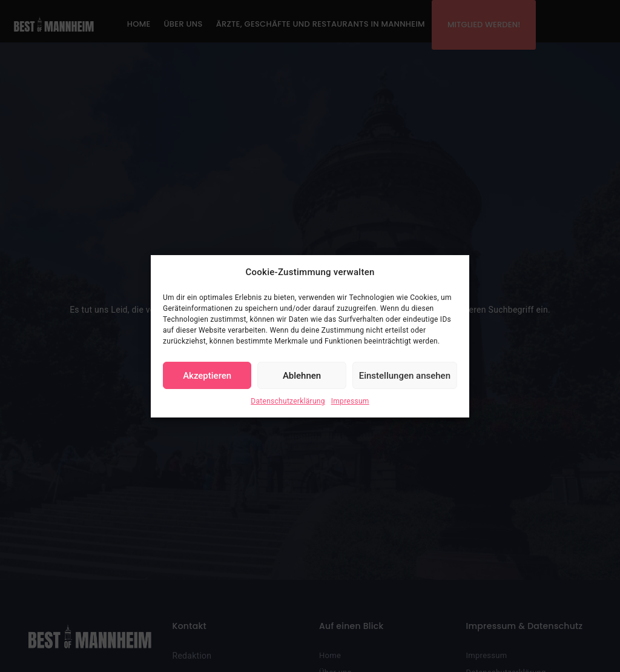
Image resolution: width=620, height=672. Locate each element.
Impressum (350, 401)
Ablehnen (302, 376)
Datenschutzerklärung (288, 401)
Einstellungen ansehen (405, 376)
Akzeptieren (207, 376)
